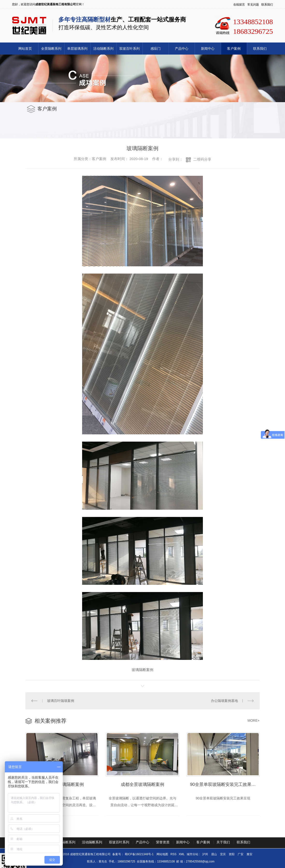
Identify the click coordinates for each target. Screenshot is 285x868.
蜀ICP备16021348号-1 (139, 854)
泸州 (205, 854)
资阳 (232, 854)
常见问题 (253, 5)
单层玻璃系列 (77, 49)
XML (182, 854)
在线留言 (239, 5)
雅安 (249, 854)
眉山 (214, 854)
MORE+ (254, 720)
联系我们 (267, 5)
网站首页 (25, 49)
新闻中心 (208, 49)
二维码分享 (202, 159)
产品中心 (182, 49)
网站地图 (163, 854)
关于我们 (223, 842)
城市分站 (192, 854)
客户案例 (234, 49)
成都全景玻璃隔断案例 (142, 784)
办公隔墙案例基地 (224, 701)
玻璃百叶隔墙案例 (61, 701)
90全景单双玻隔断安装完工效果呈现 (225, 784)
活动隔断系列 (103, 49)
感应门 (156, 49)
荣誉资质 (163, 842)
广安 (241, 854)
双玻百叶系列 (129, 49)
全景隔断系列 (51, 49)
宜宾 (223, 854)
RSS (174, 854)
